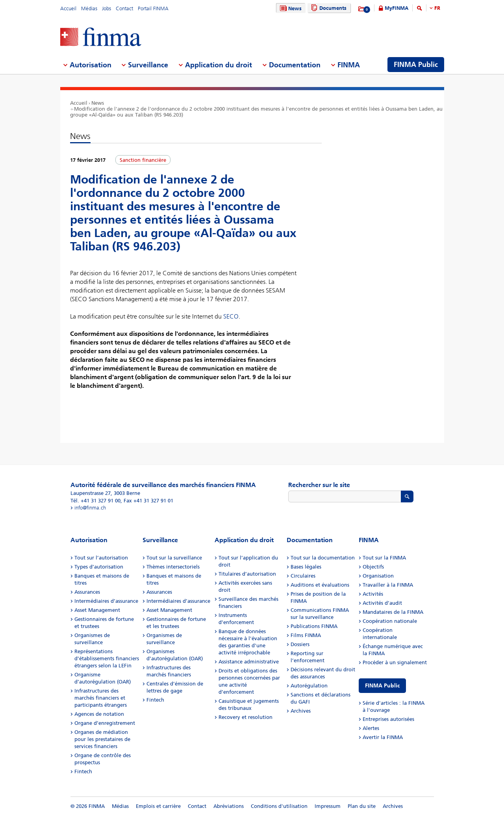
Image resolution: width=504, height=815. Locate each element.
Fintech (83, 771)
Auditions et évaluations (320, 585)
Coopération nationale (390, 621)
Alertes (371, 728)
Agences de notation (99, 714)
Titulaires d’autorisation (247, 574)
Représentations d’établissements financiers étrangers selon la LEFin (107, 658)
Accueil (68, 8)
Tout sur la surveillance (174, 558)
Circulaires (303, 576)
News (290, 8)
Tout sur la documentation (323, 558)
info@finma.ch (90, 508)
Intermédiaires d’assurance (106, 601)
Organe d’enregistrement (105, 723)
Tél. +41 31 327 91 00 (95, 501)
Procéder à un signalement (395, 662)
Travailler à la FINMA (388, 585)
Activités (373, 594)
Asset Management (97, 610)
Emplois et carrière (158, 806)
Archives (301, 711)
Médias (89, 8)
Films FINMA (306, 635)
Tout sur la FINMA (384, 558)
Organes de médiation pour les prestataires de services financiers (102, 739)
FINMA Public (382, 686)
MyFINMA (397, 8)
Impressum (328, 806)
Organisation (378, 576)
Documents (328, 8)
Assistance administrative (249, 662)
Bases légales (306, 567)
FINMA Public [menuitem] (416, 65)
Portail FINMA (153, 8)
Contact (124, 8)
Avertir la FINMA (383, 737)
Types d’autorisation (99, 567)
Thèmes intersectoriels (173, 567)
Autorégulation (309, 686)
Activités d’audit (382, 603)
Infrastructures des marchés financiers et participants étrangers (101, 698)
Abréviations (229, 806)
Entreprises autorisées (388, 719)
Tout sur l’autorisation (101, 558)
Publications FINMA (314, 626)
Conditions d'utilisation (279, 806)
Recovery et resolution (246, 717)
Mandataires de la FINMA (393, 612)
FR (437, 8)
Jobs (107, 8)
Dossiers (300, 644)
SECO (231, 316)
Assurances (87, 592)
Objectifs (373, 567)
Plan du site (362, 806)
